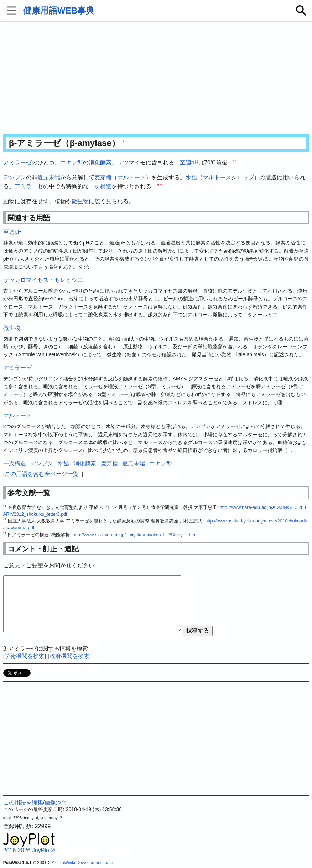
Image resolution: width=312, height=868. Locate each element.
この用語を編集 (23, 802)
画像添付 (56, 802)
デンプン (15, 177)
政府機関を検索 (69, 656)
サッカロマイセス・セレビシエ (43, 280)
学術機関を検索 (25, 656)
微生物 (80, 201)
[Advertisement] (156, 78)
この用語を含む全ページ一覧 (42, 474)
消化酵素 (100, 162)
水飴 (191, 177)
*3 (162, 185)
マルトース (131, 177)
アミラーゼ (17, 162)
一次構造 (100, 186)
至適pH (189, 162)
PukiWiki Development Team (86, 863)
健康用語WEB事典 (59, 10)
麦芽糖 (103, 177)
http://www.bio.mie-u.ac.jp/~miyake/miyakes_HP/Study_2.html (135, 535)
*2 (159, 185)
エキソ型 (72, 162)
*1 (235, 161)
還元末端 (49, 177)
